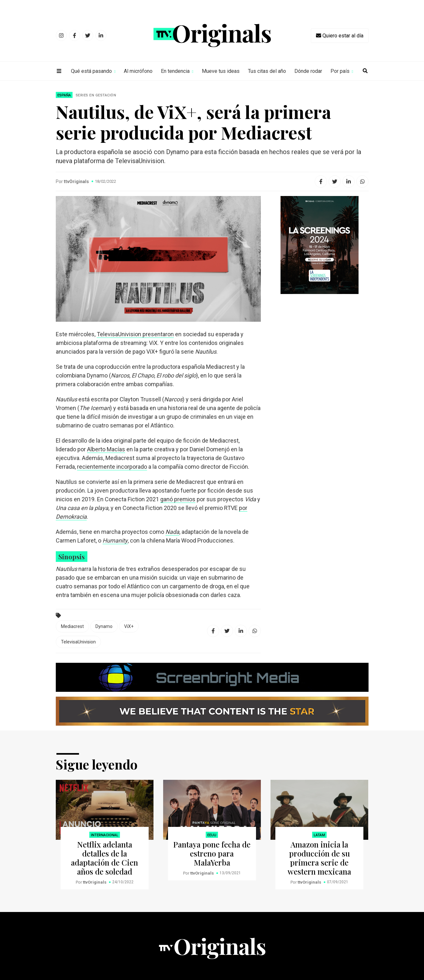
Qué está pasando (91, 71)
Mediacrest (72, 626)
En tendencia (175, 71)
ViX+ (129, 626)
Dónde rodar (308, 71)
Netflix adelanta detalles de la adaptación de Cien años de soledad (104, 858)
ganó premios (178, 499)
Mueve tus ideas (221, 71)
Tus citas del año (267, 71)
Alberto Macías (106, 449)
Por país (340, 71)
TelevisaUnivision (78, 642)
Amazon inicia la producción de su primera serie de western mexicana (319, 858)
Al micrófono (138, 71)
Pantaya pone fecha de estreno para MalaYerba (212, 853)
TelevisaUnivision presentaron (135, 334)
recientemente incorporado (112, 467)
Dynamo (104, 626)
